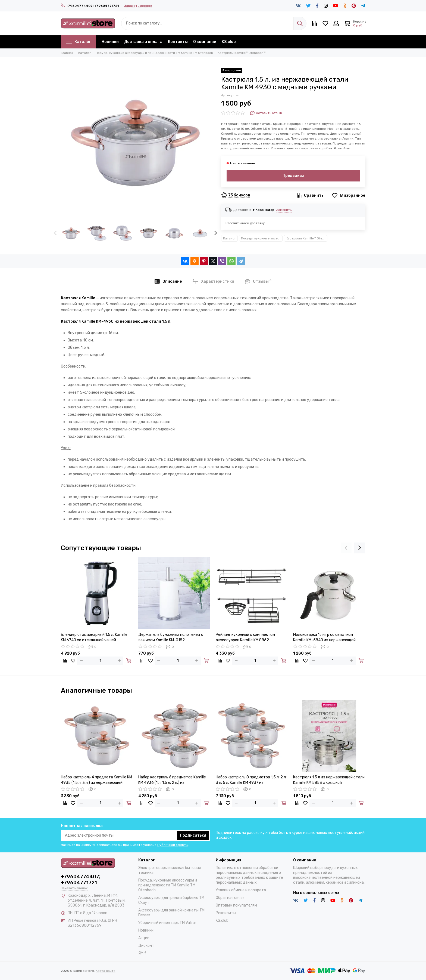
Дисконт (146, 946)
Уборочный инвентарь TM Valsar (167, 923)
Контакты (178, 42)
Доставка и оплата (143, 42)
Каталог (79, 42)
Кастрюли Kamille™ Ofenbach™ (307, 238)
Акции (144, 938)
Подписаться (193, 835)
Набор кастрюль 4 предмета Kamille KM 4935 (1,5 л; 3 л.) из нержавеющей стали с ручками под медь (96, 780)
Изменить (284, 210)
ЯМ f (142, 953)
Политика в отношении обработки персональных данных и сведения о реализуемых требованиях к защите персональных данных (249, 875)
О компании (205, 42)
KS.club (229, 42)
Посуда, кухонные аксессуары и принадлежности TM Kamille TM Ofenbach (262, 238)
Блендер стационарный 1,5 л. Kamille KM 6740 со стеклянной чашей (94, 637)
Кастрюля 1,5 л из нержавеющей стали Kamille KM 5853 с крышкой (329, 780)
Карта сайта (106, 971)
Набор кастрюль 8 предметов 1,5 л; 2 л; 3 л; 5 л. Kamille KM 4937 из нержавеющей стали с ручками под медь (251, 780)
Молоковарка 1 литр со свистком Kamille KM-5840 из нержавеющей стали (324, 638)
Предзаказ (293, 176)
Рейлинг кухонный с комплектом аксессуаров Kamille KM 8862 (245, 637)
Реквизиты (226, 913)
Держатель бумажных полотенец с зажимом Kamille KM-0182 (171, 637)
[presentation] (55, 233)
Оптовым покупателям (236, 905)
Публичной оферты (173, 845)
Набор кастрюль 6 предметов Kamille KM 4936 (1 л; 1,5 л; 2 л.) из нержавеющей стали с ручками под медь (172, 780)
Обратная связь (230, 898)
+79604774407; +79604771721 (90, 6)
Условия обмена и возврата (241, 890)
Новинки (110, 42)
